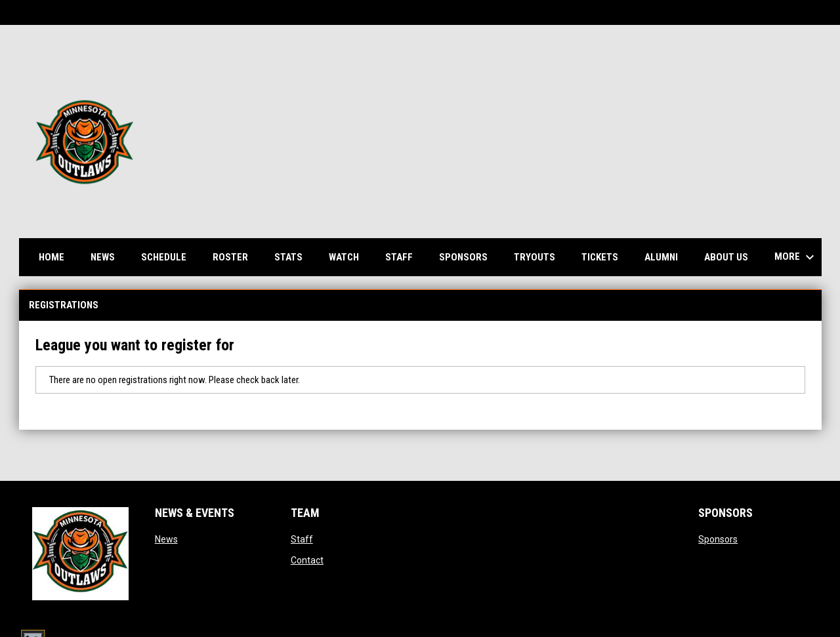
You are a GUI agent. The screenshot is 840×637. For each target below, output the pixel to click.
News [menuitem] (103, 257)
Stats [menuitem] (293, 257)
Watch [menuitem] (349, 257)
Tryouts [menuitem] (535, 257)
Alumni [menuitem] (661, 257)
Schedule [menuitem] (169, 257)
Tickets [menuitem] (600, 257)
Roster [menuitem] (235, 257)
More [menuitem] (796, 257)
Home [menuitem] (52, 257)
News (166, 539)
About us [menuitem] (726, 257)
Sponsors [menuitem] (463, 257)
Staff (302, 539)
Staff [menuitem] (399, 257)
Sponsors (718, 539)
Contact (307, 560)
